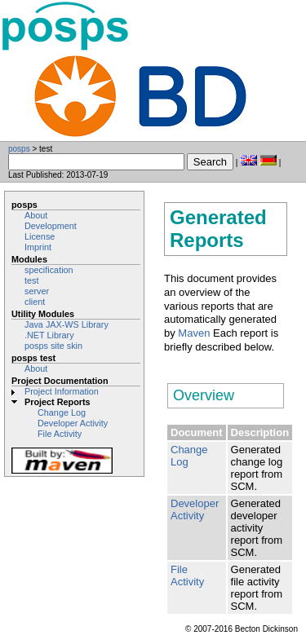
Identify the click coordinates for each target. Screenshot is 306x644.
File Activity (60, 434)
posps (19, 149)
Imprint (38, 247)
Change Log (62, 412)
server (37, 291)
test (31, 280)
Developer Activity (73, 423)
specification (49, 270)
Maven (194, 333)
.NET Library (49, 335)
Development (51, 226)
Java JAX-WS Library (67, 324)
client (35, 302)
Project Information (62, 391)
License (40, 236)
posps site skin (53, 346)
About (36, 215)
